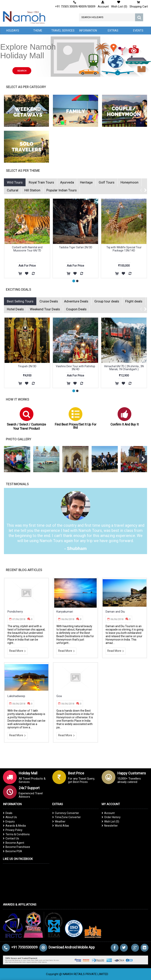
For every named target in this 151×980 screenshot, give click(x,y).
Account (108, 813)
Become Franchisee (17, 847)
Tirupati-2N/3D (27, 366)
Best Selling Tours (20, 301)
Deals (8, 813)
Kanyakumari (65, 612)
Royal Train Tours (41, 182)
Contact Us (11, 838)
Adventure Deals (76, 301)
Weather (59, 821)
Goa (59, 696)
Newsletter (110, 826)
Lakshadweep (16, 696)
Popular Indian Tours (62, 190)
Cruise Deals (49, 301)
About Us (10, 817)
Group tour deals (107, 301)
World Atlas (61, 826)
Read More (17, 651)
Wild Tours (15, 182)
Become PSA (12, 851)
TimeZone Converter (67, 817)
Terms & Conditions (16, 834)
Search (22, 71)
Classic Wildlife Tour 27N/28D (124, 247)
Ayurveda (67, 182)
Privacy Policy (13, 830)
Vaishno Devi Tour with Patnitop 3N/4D (75, 368)
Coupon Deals (76, 309)
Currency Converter (66, 813)
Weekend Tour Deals (45, 309)
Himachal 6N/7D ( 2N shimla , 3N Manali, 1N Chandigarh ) (124, 368)
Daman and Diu (115, 612)
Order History (111, 817)
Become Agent (14, 843)
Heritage (86, 182)
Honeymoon (129, 182)
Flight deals (134, 301)
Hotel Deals (15, 309)
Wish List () (110, 821)
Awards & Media (14, 826)
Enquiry (9, 821)
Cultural (13, 190)
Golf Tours (107, 182)
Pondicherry (15, 612)
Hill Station (32, 190)
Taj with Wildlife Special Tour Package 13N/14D (27, 249)
